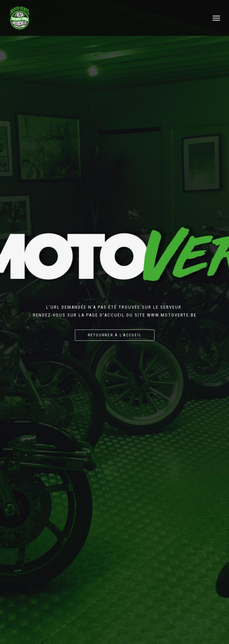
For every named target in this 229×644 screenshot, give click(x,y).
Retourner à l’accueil (115, 335)
